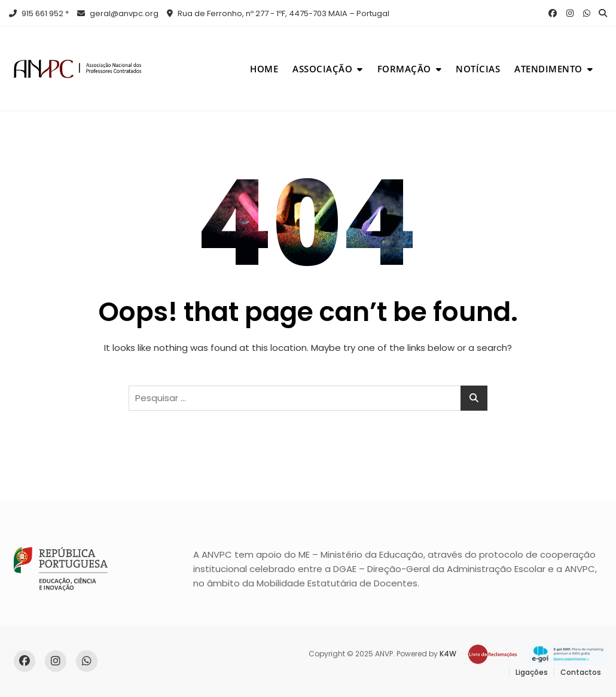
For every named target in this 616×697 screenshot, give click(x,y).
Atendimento (548, 69)
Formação (404, 69)
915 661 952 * (39, 13)
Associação (322, 69)
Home (264, 69)
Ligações (532, 672)
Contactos (581, 672)
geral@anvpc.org (118, 13)
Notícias (478, 69)
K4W (448, 654)
